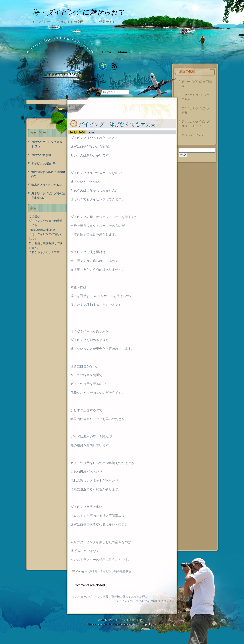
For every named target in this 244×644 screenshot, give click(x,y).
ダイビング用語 (41, 163)
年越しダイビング (193, 135)
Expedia (118, 624)
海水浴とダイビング (44, 185)
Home (107, 52)
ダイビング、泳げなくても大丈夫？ (120, 124)
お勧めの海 (38, 155)
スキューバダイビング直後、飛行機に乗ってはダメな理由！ (113, 597)
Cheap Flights (147, 624)
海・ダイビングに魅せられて (127, 620)
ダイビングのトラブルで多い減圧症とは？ (142, 601)
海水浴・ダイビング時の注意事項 (110, 571)
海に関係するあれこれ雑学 (48, 172)
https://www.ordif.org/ (42, 230)
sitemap (123, 52)
